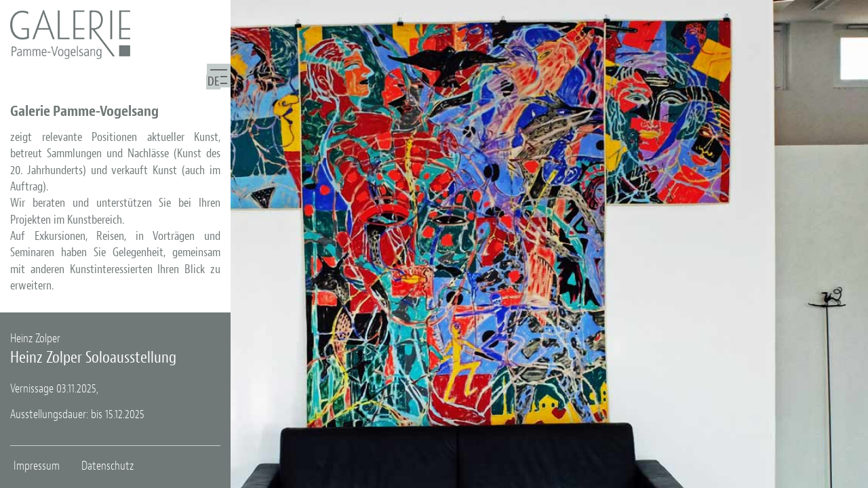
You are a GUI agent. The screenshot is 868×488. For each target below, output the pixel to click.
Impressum (37, 466)
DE (213, 82)
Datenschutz (107, 466)
